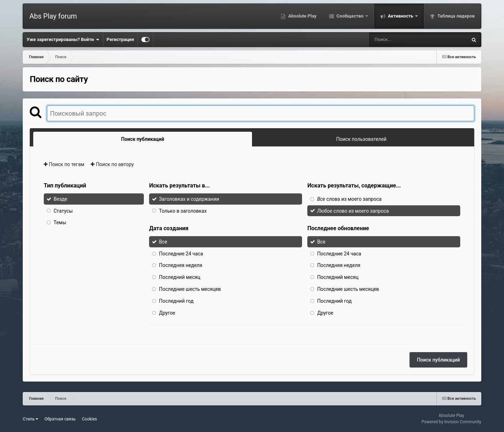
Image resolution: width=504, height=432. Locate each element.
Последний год (176, 301)
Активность (401, 16)
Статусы (63, 211)
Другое (167, 313)
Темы (60, 222)
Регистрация (120, 39)
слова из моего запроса (349, 199)
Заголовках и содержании (189, 199)
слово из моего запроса (353, 211)
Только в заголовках (183, 211)
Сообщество (350, 16)
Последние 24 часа (181, 253)
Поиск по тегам (64, 164)
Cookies (89, 419)
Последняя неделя (180, 265)
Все (163, 242)
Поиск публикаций (438, 360)
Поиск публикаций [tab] (143, 139)
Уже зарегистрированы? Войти (63, 40)
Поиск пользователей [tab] (362, 139)
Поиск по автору (112, 164)
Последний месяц (180, 277)
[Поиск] (405, 40)
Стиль (30, 419)
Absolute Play (302, 16)
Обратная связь (60, 419)
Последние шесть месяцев (190, 289)
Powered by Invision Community (451, 422)
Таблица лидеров (456, 16)
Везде (60, 199)
